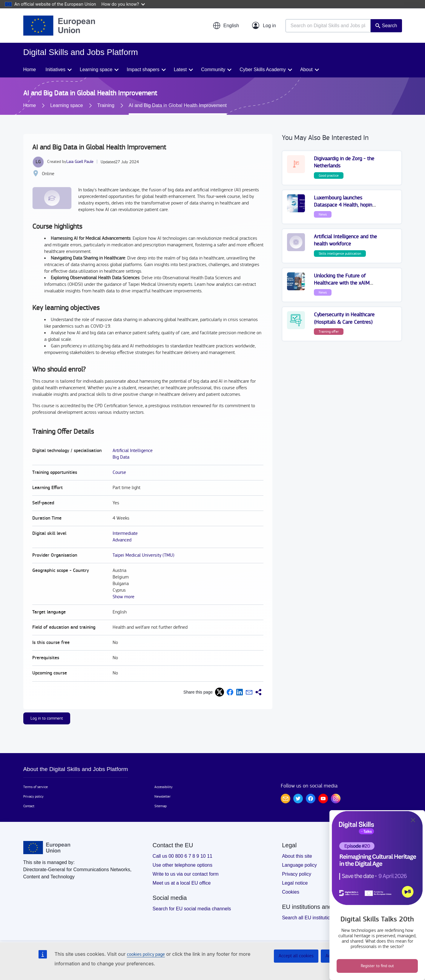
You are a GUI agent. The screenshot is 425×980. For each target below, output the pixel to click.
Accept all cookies (296, 956)
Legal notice (295, 883)
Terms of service (36, 787)
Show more (123, 597)
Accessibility (164, 787)
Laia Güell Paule (80, 162)
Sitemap (161, 806)
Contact (29, 806)
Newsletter (162, 796)
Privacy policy (33, 796)
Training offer (329, 332)
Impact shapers (143, 70)
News (323, 214)
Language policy (299, 865)
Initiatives (55, 70)
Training (106, 105)
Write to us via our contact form (186, 874)
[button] (226, 26)
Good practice (329, 175)
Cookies (291, 892)
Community (213, 70)
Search (390, 26)
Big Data (121, 457)
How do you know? (123, 4)
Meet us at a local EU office (182, 883)
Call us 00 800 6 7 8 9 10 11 (182, 856)
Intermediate (125, 533)
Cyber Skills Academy (263, 70)
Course (119, 473)
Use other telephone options (182, 865)
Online (48, 174)
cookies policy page (146, 954)
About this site (297, 856)
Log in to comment (47, 718)
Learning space (96, 70)
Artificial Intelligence (133, 451)
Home (30, 70)
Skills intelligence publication (340, 254)
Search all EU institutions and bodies (321, 918)
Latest (180, 70)
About (306, 70)
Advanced (122, 540)
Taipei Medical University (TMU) (144, 555)
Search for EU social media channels (192, 909)
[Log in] (264, 26)
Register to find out (377, 966)
